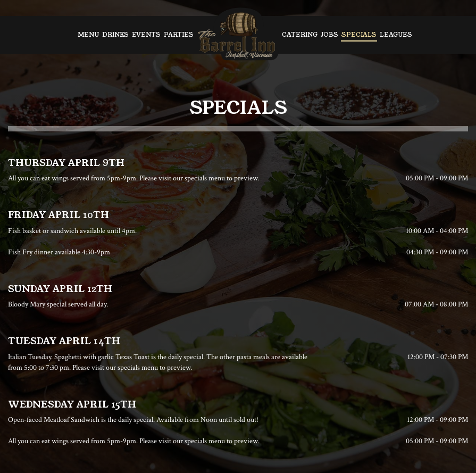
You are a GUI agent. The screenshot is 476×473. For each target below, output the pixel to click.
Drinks (115, 35)
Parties (179, 35)
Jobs (329, 35)
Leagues (396, 35)
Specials (359, 35)
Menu (88, 35)
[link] (238, 34)
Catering (300, 35)
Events (146, 35)
